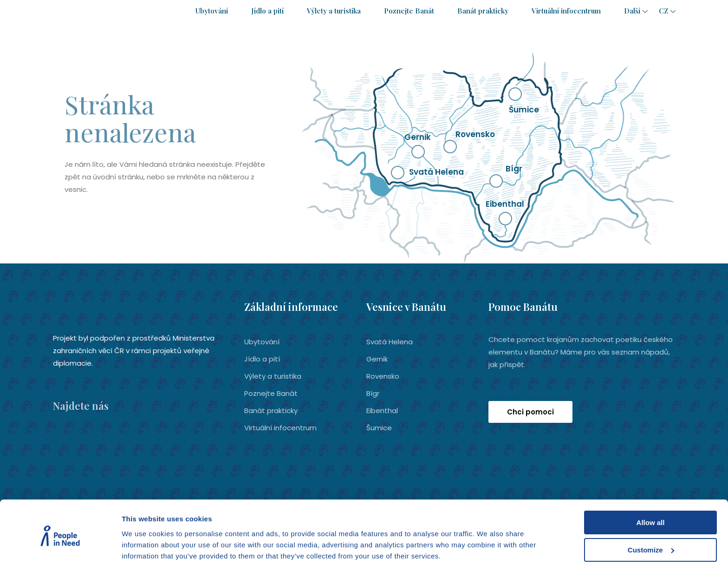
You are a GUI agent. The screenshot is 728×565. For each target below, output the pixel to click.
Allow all (651, 488)
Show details (143, 546)
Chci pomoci (530, 411)
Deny (651, 542)
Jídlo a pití (267, 11)
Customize (651, 515)
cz (663, 11)
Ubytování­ (212, 11)
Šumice (379, 427)
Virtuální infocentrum (566, 11)
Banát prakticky (483, 11)
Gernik (377, 358)
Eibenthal (382, 410)
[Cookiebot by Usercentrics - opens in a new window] (60, 547)
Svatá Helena (390, 341)
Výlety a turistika (334, 11)
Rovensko (383, 376)
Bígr (373, 393)
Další (632, 11)
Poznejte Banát (409, 11)
